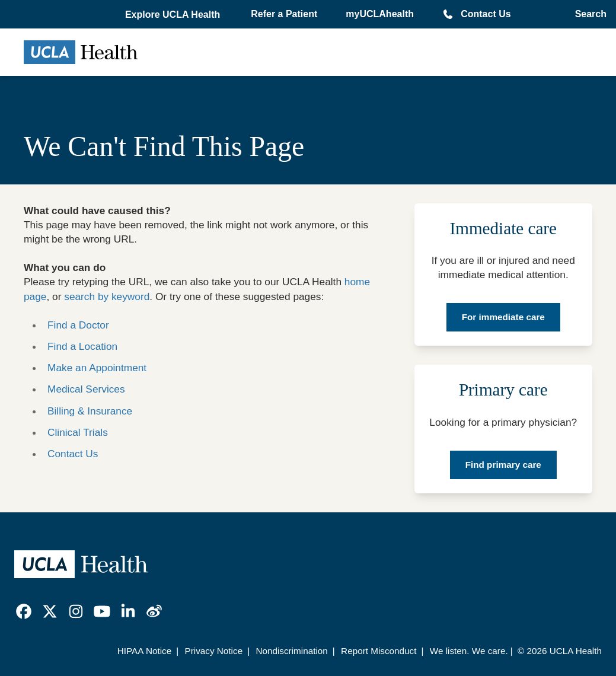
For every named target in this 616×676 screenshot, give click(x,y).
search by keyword (107, 296)
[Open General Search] (587, 14)
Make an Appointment (97, 368)
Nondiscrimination (291, 651)
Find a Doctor (78, 325)
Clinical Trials (78, 432)
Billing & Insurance (90, 411)
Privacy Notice (213, 651)
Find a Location (82, 346)
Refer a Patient (284, 14)
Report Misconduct (379, 651)
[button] (174, 15)
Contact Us (486, 14)
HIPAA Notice (144, 651)
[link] (24, 611)
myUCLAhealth (380, 14)
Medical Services (86, 389)
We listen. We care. (469, 651)
